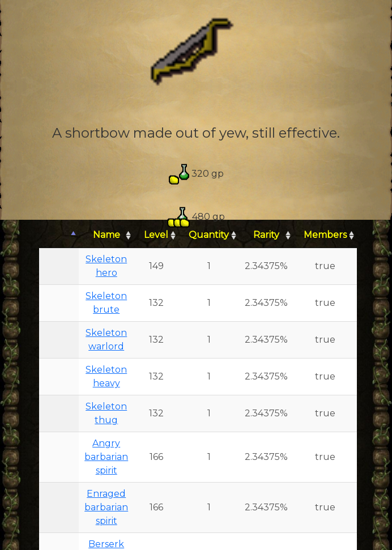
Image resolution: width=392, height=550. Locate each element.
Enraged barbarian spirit (106, 507)
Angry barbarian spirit (106, 457)
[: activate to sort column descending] (59, 235)
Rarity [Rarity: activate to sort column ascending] (266, 235)
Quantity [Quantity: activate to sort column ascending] (209, 235)
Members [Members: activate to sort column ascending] (325, 235)
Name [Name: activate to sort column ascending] (106, 235)
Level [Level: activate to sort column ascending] (156, 235)
